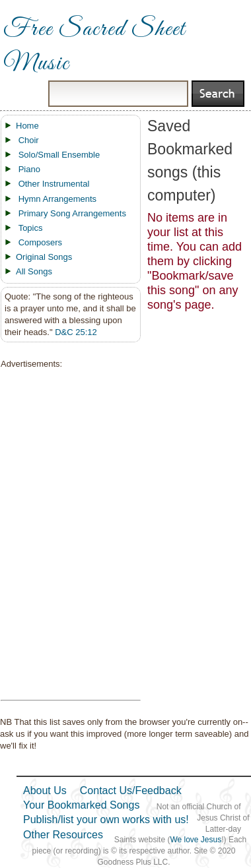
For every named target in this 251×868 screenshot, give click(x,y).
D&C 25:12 (76, 332)
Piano (29, 169)
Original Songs (44, 257)
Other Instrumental (54, 184)
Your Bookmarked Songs (81, 805)
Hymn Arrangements (58, 199)
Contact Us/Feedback (131, 790)
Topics (31, 228)
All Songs (34, 271)
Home (27, 126)
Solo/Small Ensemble (59, 155)
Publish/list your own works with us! (106, 820)
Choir (29, 140)
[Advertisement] (67, 535)
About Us (45, 790)
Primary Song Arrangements (72, 213)
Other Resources (63, 835)
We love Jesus (196, 840)
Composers (40, 242)
